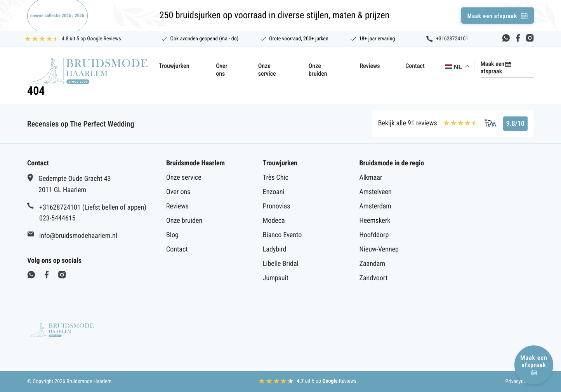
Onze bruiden (313, 66)
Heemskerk (375, 221)
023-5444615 (57, 218)
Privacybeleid (519, 382)
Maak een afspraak (501, 64)
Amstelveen (376, 192)
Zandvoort (374, 278)
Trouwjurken (154, 66)
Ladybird (275, 249)
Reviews (365, 66)
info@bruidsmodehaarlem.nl (78, 236)
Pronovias (277, 206)
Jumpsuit (276, 278)
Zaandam (372, 264)
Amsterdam (375, 206)
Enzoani (274, 192)
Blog (172, 235)
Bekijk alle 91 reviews (408, 123)
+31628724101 (452, 39)
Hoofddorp (374, 235)
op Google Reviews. (92, 39)
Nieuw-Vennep (379, 249)
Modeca (274, 221)
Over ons (203, 66)
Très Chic (276, 178)
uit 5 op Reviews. (327, 381)
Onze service (256, 66)
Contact (410, 66)
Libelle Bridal (281, 264)
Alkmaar (371, 178)
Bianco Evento (282, 235)
